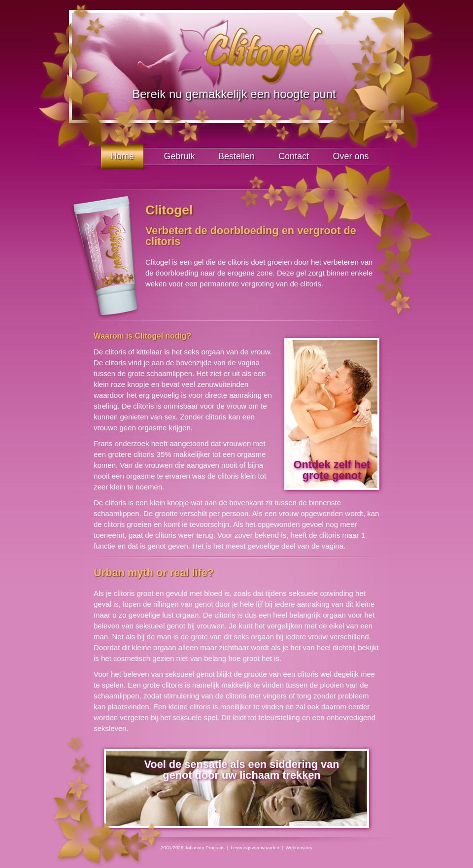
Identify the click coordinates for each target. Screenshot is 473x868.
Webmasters (299, 848)
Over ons (351, 156)
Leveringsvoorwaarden (255, 848)
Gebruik (179, 156)
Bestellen (236, 156)
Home (122, 156)
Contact (294, 156)
